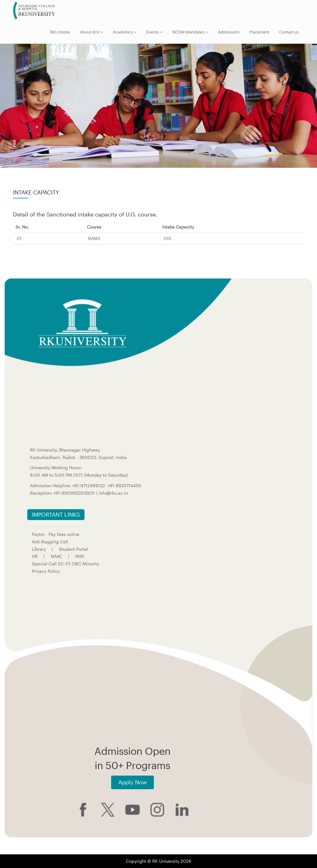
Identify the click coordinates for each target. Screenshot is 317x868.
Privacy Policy (46, 571)
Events (154, 32)
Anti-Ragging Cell (50, 542)
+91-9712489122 (89, 485)
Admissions (229, 32)
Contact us (289, 32)
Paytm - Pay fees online (56, 534)
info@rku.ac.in (113, 493)
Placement (259, 32)
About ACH (91, 32)
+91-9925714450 (124, 485)
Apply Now (132, 782)
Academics (125, 32)
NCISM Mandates (190, 32)
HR (35, 556)
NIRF (80, 556)
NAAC (56, 556)
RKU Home (60, 32)
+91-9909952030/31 (75, 493)
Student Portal (73, 549)
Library (39, 549)
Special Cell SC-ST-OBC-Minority (65, 564)
